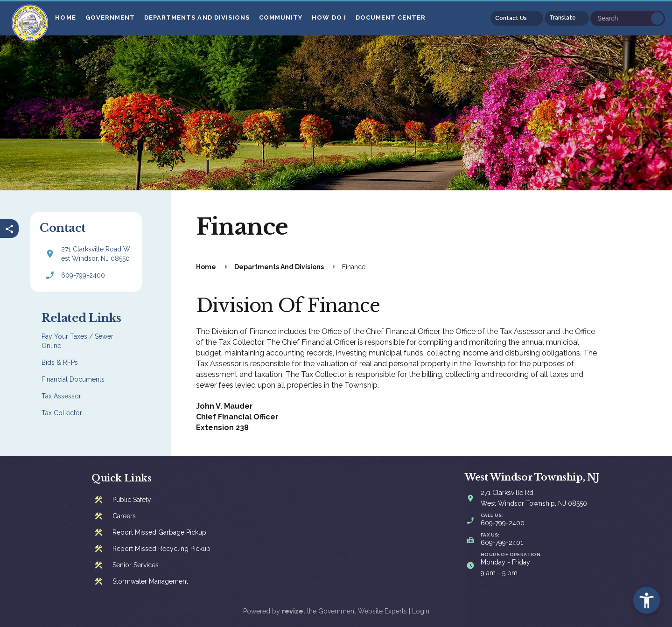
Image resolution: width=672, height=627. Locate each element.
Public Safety (132, 500)
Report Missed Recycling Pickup (161, 549)
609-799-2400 (83, 275)
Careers (124, 516)
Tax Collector (62, 413)
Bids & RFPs (60, 362)
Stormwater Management (150, 581)
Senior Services (136, 565)
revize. (294, 611)
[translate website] (567, 18)
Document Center (391, 17)
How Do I (330, 17)
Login (421, 611)
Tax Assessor (61, 396)
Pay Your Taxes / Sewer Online (77, 341)
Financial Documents (73, 379)
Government (111, 17)
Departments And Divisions (198, 17)
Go (657, 18)
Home (66, 17)
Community (282, 17)
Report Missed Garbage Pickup (159, 532)
